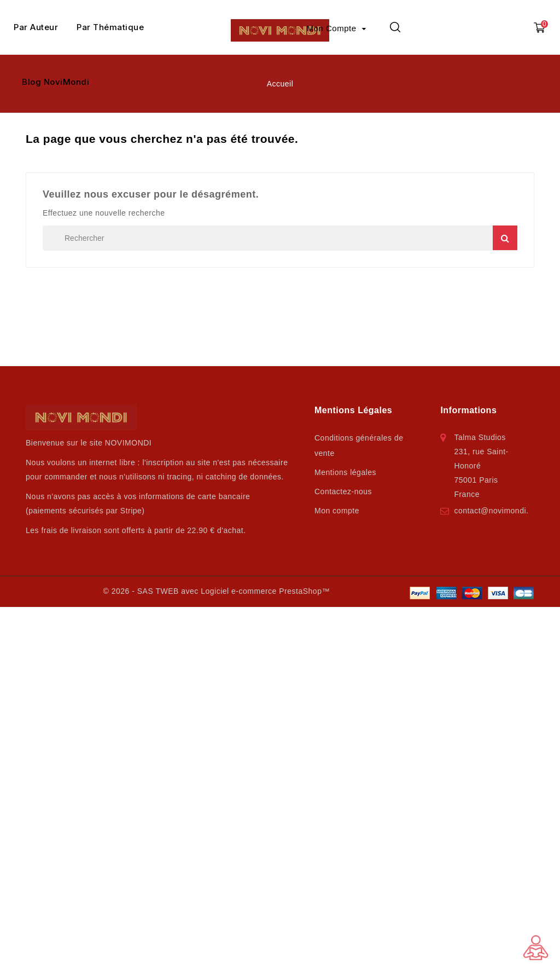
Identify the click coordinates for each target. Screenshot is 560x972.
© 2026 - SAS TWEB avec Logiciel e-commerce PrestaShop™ (216, 591)
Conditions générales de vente (359, 445)
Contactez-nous (343, 491)
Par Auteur (36, 27)
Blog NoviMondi (56, 82)
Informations (468, 410)
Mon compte (337, 511)
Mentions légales (345, 472)
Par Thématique (110, 27)
